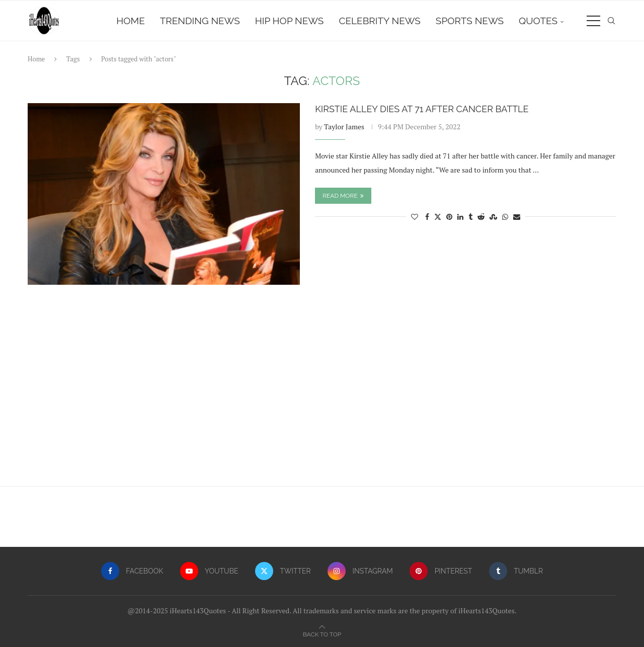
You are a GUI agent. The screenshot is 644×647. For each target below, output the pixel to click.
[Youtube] (209, 571)
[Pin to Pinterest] (449, 217)
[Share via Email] (517, 217)
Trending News (200, 21)
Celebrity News (379, 21)
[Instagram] (360, 571)
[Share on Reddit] (481, 217)
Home (131, 21)
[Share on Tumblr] (470, 217)
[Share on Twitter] (438, 217)
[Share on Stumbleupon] (493, 217)
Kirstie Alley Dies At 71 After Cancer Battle (422, 109)
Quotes (538, 21)
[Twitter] (283, 571)
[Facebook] (132, 571)
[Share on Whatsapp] (505, 217)
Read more (343, 196)
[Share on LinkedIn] (460, 217)
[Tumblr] (516, 571)
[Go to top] (322, 634)
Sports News (470, 21)
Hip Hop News (290, 21)
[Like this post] (415, 217)
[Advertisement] (322, 390)
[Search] (611, 21)
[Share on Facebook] (427, 217)
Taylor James (344, 127)
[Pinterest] (441, 571)
